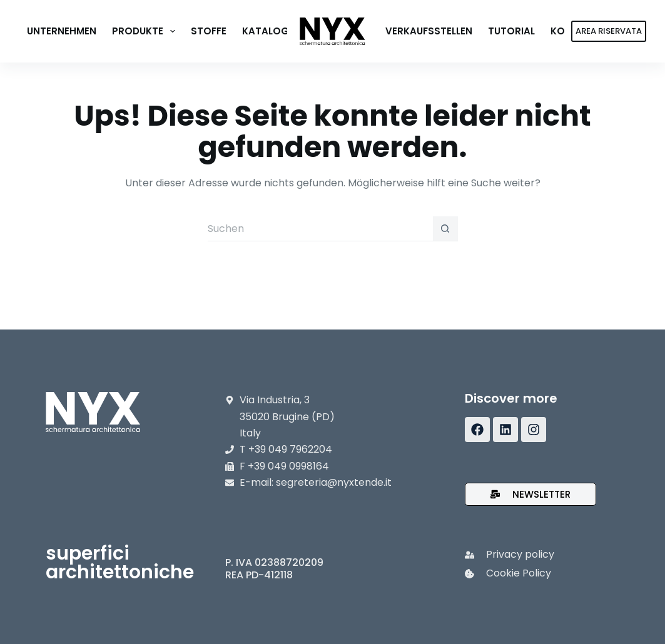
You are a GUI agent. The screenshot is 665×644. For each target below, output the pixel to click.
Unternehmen (62, 31)
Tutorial (511, 31)
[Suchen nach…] (320, 229)
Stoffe (209, 31)
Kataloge (268, 31)
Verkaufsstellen (429, 31)
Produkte (146, 31)
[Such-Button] (445, 229)
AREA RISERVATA (609, 31)
